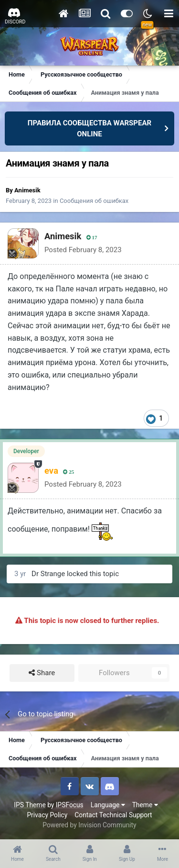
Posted (83, 250)
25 (68, 472)
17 (92, 238)
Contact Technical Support (113, 815)
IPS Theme (30, 805)
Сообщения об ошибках (94, 201)
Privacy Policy (47, 815)
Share (42, 673)
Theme (145, 805)
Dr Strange (48, 574)
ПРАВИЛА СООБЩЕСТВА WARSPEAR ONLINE (89, 128)
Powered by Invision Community (89, 825)
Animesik (27, 190)
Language (108, 805)
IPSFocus (70, 805)
